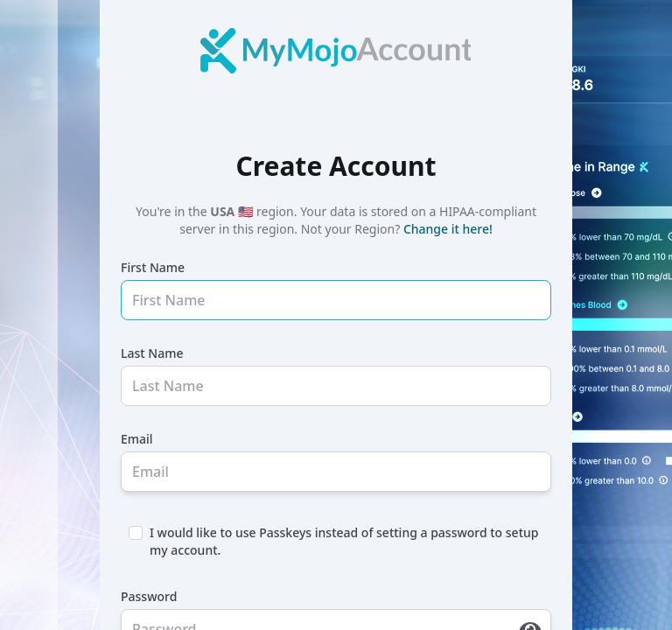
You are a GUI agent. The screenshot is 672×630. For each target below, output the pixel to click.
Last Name (152, 353)
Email (137, 439)
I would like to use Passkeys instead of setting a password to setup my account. (344, 541)
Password (149, 596)
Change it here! (448, 229)
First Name (153, 267)
